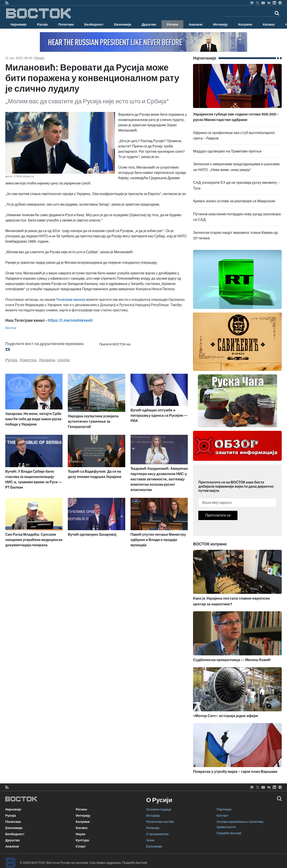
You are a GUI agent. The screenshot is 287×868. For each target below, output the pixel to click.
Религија (153, 828)
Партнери (224, 809)
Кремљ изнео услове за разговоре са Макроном (234, 201)
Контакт (223, 816)
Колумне (245, 24)
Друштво (149, 24)
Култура (82, 840)
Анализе (196, 24)
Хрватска (28, 360)
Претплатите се (218, 515)
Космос (269, 24)
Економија (122, 24)
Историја (153, 816)
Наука (80, 834)
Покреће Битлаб (229, 833)
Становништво (157, 834)
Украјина (47, 360)
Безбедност (94, 24)
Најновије (19, 24)
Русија (42, 24)
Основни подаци (159, 809)
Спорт (81, 846)
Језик (150, 840)
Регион (173, 24)
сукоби (63, 360)
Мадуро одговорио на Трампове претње (227, 151)
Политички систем (160, 822)
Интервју (220, 24)
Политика (66, 24)
